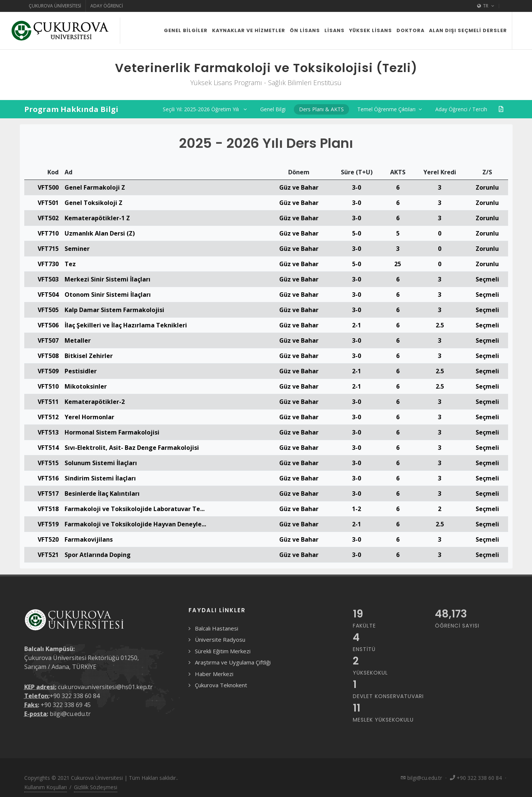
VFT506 (48, 325)
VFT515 (48, 463)
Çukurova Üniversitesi (55, 6)
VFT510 (48, 386)
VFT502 (48, 218)
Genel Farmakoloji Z (95, 187)
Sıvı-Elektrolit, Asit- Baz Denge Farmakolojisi (132, 448)
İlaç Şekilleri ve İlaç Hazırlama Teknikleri (126, 325)
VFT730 (48, 264)
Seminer (77, 249)
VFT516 (48, 478)
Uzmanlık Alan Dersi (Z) (100, 233)
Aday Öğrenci (107, 6)
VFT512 (48, 417)
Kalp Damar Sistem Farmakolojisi (114, 310)
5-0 (357, 233)
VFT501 (48, 203)
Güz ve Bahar (299, 187)
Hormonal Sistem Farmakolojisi (112, 432)
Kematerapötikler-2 (95, 402)
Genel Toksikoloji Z (94, 203)
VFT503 (48, 279)
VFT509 (48, 371)
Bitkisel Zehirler (89, 356)
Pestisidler (81, 371)
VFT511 (48, 402)
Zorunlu (487, 187)
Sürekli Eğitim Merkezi (223, 651)
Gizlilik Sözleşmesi (96, 787)
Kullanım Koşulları (46, 787)
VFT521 (48, 555)
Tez (70, 264)
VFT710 (48, 233)
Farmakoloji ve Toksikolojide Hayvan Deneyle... (135, 524)
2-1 (357, 325)
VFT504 (48, 295)
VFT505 (48, 310)
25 (398, 264)
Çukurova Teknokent (221, 685)
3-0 (357, 187)
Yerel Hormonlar (89, 417)
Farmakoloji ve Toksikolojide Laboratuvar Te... (135, 509)
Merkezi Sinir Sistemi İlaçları (108, 279)
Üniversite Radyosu (220, 639)
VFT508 (48, 356)
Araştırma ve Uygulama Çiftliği (233, 662)
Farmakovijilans (89, 539)
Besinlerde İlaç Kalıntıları (102, 494)
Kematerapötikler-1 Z (97, 218)
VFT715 (48, 249)
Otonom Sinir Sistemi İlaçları (108, 295)
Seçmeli (487, 279)
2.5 (440, 325)
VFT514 (48, 448)
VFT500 (48, 187)
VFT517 (48, 494)
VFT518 (48, 509)
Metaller (78, 340)
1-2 (357, 509)
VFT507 (48, 340)
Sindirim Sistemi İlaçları (100, 478)
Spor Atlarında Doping (98, 555)
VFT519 (48, 524)
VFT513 (48, 432)
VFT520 (48, 539)
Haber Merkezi (214, 674)
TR (486, 6)
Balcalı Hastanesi (217, 628)
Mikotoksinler (86, 386)
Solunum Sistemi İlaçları (101, 463)
